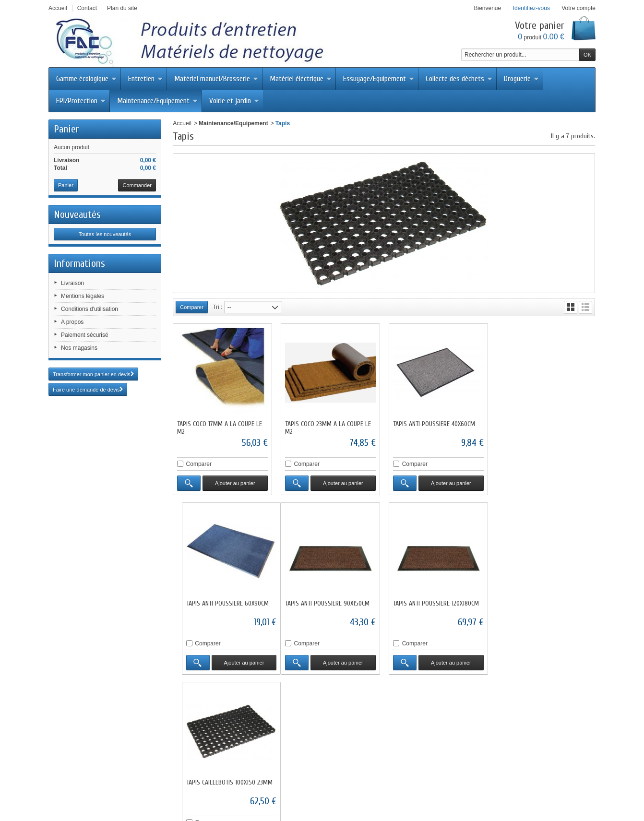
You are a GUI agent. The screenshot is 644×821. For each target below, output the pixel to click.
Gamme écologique (86, 79)
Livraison (72, 283)
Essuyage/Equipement (379, 79)
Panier (66, 129)
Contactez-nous (287, 785)
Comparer (199, 464)
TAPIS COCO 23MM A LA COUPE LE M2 (328, 428)
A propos (72, 322)
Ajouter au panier (235, 483)
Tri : (217, 307)
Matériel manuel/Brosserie (216, 79)
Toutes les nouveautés (105, 234)
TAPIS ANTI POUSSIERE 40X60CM (434, 424)
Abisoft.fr (346, 803)
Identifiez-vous (531, 8)
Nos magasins (79, 348)
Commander (137, 185)
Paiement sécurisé (85, 335)
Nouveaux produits (179, 785)
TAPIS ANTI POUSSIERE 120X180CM (328, 603)
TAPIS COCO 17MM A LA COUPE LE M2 (220, 428)
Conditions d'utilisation (89, 309)
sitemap (479, 785)
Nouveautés (77, 214)
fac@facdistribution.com (361, 761)
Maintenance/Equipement (157, 101)
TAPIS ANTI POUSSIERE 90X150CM (219, 603)
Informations (79, 263)
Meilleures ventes (235, 785)
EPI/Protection (81, 101)
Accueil (182, 123)
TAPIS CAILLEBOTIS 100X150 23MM (436, 603)
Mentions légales (83, 296)
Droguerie (521, 79)
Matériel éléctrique (301, 79)
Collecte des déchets (459, 79)
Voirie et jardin (234, 101)
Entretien (145, 79)
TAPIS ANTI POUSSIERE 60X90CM (542, 424)
